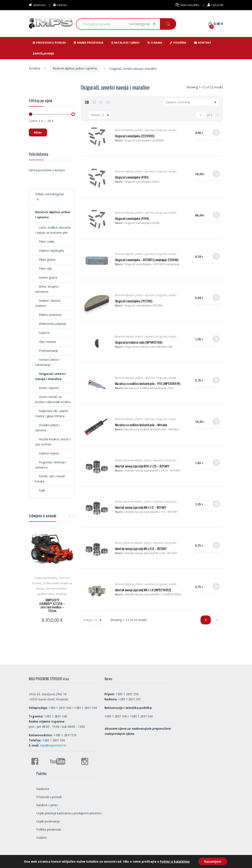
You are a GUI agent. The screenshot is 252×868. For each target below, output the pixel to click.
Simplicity (61, 594)
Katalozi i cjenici (125, 43)
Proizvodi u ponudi (49, 43)
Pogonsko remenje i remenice (51, 465)
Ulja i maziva (46, 342)
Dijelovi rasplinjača (50, 251)
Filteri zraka (45, 242)
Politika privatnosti (49, 829)
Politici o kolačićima (174, 861)
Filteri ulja (43, 268)
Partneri (60, 5)
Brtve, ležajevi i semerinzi (47, 289)
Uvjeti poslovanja (48, 821)
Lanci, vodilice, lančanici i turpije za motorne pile (53, 230)
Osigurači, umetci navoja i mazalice (50, 376)
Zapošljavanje (43, 53)
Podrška (178, 43)
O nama (155, 43)
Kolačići (41, 838)
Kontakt (203, 43)
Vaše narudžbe (188, 5)
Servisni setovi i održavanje (47, 362)
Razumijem (213, 861)
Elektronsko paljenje (51, 324)
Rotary (119, 460)
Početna (34, 68)
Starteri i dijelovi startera (48, 303)
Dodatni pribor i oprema (48, 428)
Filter (38, 132)
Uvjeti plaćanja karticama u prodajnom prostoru (69, 813)
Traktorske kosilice (46, 578)
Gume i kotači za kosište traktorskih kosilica (53, 399)
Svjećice (42, 333)
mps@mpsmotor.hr (53, 745)
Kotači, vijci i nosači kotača (50, 479)
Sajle (40, 490)
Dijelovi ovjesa (47, 453)
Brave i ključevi (47, 388)
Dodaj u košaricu (216, 134)
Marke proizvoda (89, 43)
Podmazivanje (47, 351)
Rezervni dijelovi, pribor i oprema (75, 68)
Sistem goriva (46, 277)
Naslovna (37, 5)
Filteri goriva (45, 260)
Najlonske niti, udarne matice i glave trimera (52, 413)
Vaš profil (215, 5)
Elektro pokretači (48, 315)
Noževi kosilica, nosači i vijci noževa (53, 442)
